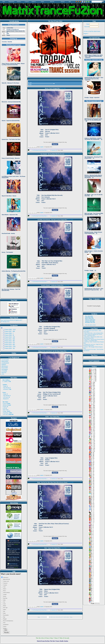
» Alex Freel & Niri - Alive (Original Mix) (93, 333)
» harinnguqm (4, 369)
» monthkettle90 (5, 363)
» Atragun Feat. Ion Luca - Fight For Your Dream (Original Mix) (93, 345)
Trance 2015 (63, 88)
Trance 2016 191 (10, 348)
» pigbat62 (3, 365)
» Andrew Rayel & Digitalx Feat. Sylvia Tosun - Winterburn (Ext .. (93, 335)
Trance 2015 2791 (10, 347)
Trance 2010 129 (10, 337)
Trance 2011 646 (10, 339)
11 (53, 617)
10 (52, 617)
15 (59, 617)
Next (71, 617)
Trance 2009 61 (9, 335)
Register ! (86, 34)
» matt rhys (4, 372)
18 (64, 617)
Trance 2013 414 (10, 343)
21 (69, 617)
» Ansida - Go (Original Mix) (90, 341)
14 (58, 617)
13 (56, 617)
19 (66, 617)
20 (67, 617)
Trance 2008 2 (9, 333)
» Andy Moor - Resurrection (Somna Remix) (94, 339)
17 (63, 617)
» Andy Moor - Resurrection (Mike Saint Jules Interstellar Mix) (93, 337)
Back (39, 617)
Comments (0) (54, 150)
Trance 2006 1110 (10, 330)
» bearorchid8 (4, 368)
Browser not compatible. (14, 160)
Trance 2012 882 (10, 341)
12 (55, 617)
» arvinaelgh (4, 371)
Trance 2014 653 (10, 345)
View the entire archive (90, 325)
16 (61, 617)
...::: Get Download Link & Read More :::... (39, 150)
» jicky (2, 374)
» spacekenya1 (4, 366)
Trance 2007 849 (10, 331)
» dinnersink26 (4, 361)
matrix (6, 382)
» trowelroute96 (5, 360)
